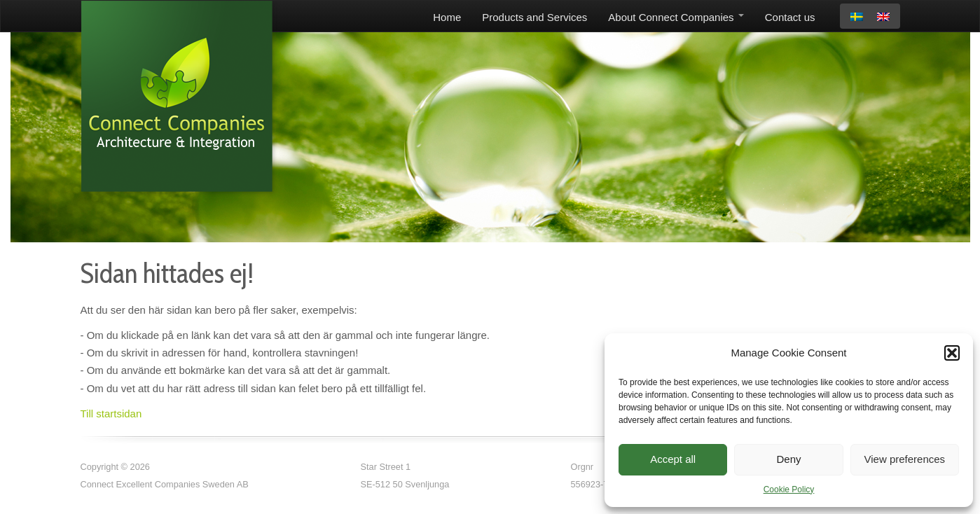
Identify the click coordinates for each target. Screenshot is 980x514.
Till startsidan (111, 414)
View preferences (905, 459)
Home (447, 17)
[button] (952, 353)
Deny (788, 459)
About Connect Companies (676, 17)
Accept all (673, 459)
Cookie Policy (789, 489)
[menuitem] (857, 17)
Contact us (790, 17)
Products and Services (534, 17)
